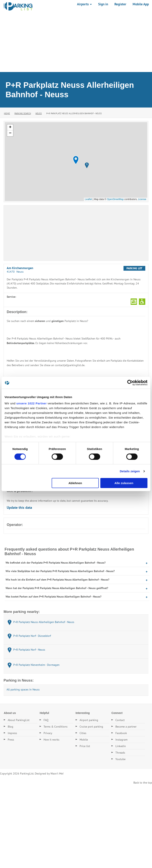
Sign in (103, 4)
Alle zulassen (124, 483)
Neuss (39, 113)
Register (120, 4)
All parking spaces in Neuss (23, 689)
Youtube (120, 759)
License (142, 199)
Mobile (84, 740)
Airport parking (89, 720)
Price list (85, 746)
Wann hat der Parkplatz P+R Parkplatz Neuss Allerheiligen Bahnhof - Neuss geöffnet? (57, 588)
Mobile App (141, 4)
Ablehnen (75, 483)
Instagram (121, 740)
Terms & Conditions (56, 727)
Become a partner (126, 727)
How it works (51, 740)
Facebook (121, 733)
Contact (120, 720)
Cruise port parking (91, 727)
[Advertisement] (76, 42)
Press (11, 740)
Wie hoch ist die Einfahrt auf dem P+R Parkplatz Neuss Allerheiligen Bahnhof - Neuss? (57, 580)
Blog (10, 727)
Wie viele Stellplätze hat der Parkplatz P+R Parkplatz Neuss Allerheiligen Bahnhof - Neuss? (60, 571)
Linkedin (121, 746)
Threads (120, 753)
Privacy (48, 733)
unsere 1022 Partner (32, 403)
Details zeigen (130, 471)
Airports (84, 4)
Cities (83, 733)
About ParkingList (19, 720)
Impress (12, 733)
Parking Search (23, 113)
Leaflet (88, 199)
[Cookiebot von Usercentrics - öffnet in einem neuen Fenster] (130, 383)
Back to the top (143, 783)
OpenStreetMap (115, 199)
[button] (76, 160)
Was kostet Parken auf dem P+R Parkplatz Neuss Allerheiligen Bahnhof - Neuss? (53, 597)
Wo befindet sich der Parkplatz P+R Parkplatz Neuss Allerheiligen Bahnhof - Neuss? (56, 563)
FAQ (46, 720)
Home (7, 113)
